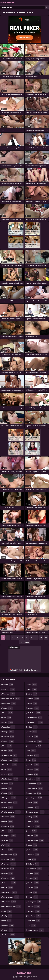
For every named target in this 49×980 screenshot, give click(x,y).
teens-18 (33, 855)
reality (33, 803)
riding (33, 817)
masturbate (34, 713)
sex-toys (34, 826)
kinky (8, 916)
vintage (33, 888)
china (8, 751)
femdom (9, 817)
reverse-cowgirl (36, 812)
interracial (10, 883)
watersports (34, 902)
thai (32, 859)
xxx (32, 925)
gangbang (9, 836)
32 (41, 637)
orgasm (33, 755)
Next (27, 642)
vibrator (33, 883)
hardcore (10, 864)
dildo (8, 774)
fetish (8, 821)
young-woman (36, 930)
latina (32, 694)
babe (8, 708)
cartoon (9, 736)
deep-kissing (10, 755)
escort (8, 793)
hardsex (9, 869)
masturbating (35, 718)
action (8, 684)
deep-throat (11, 760)
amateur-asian (12, 699)
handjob (9, 859)
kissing (8, 925)
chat (8, 746)
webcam (34, 906)
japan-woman (11, 897)
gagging (9, 826)
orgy (32, 760)
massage (33, 708)
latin (32, 689)
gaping (8, 840)
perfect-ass (34, 793)
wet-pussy (34, 916)
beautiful (9, 727)
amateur (9, 694)
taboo (32, 845)
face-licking (10, 803)
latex (32, 684)
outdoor (33, 770)
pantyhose (34, 779)
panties (33, 774)
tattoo (33, 850)
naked (32, 727)
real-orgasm (35, 798)
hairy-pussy (10, 855)
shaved (33, 836)
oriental (33, 765)
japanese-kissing (12, 906)
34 (21, 642)
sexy (32, 831)
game (8, 831)
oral (32, 751)
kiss (7, 921)
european (9, 798)
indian (8, 873)
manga (32, 703)
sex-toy (33, 821)
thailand (33, 864)
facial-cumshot (12, 812)
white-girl (34, 921)
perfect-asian (35, 788)
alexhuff (9, 689)
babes (8, 713)
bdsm (8, 722)
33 (46, 637)
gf (6, 845)
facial (8, 807)
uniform (33, 873)
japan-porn (10, 892)
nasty (32, 732)
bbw (7, 718)
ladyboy (9, 935)
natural (33, 736)
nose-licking (34, 746)
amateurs (9, 703)
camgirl (8, 732)
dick (8, 770)
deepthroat (10, 765)
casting (8, 741)
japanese (10, 902)
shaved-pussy (35, 840)
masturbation (35, 722)
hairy (8, 850)
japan (8, 888)
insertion (9, 878)
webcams (34, 911)
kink (7, 911)
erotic (8, 788)
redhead (33, 807)
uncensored (35, 869)
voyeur (33, 897)
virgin (32, 892)
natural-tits (35, 741)
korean (8, 930)
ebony (8, 784)
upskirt (33, 878)
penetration (34, 784)
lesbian (33, 699)
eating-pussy (11, 779)
